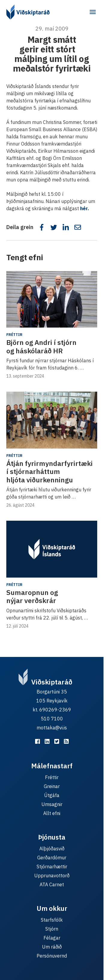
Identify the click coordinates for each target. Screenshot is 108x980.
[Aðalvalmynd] (93, 12)
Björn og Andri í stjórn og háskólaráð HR (41, 346)
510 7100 (52, 719)
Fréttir (14, 335)
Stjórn (52, 929)
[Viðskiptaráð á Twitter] (57, 741)
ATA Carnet (52, 884)
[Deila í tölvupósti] (78, 227)
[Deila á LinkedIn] (66, 227)
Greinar (52, 786)
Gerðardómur (52, 858)
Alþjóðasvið (52, 849)
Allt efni (52, 813)
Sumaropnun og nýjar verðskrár (32, 596)
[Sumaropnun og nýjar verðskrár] (52, 549)
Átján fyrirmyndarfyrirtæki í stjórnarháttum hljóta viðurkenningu (49, 471)
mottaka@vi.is (52, 728)
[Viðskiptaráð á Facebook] (37, 741)
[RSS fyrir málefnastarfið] (66, 741)
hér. (85, 208)
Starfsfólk (52, 920)
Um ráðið (52, 947)
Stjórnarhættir (52, 867)
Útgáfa (52, 795)
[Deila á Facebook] (42, 227)
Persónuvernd (52, 956)
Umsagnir (52, 804)
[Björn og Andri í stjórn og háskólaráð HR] (52, 299)
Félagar (52, 938)
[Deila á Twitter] (54, 227)
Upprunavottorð (52, 876)
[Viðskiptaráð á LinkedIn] (47, 741)
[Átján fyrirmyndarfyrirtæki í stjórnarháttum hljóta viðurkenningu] (52, 420)
